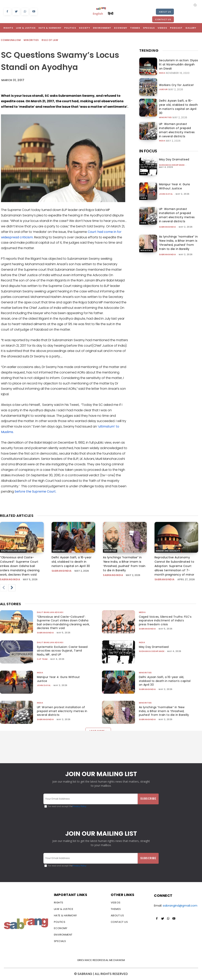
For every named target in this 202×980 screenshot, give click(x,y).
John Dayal (166, 190)
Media (142, 612)
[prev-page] (4, 588)
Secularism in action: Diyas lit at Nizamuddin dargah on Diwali (178, 64)
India (162, 70)
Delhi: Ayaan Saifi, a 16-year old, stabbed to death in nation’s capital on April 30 (178, 105)
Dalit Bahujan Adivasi (13, 551)
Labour (163, 89)
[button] (195, 5)
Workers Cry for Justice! (173, 85)
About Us (165, 12)
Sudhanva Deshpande (172, 161)
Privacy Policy (79, 806)
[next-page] (12, 588)
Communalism (11, 40)
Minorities (31, 40)
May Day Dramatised (174, 155)
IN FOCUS (148, 147)
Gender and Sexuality (168, 551)
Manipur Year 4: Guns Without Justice (175, 182)
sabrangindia (168, 223)
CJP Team (42, 659)
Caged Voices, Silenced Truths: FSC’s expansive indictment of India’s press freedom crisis (162, 621)
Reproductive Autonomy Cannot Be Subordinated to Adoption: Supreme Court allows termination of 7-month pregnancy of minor (174, 566)
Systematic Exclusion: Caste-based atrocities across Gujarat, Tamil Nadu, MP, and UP (63, 651)
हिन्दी (111, 14)
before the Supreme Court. (35, 491)
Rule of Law (50, 40)
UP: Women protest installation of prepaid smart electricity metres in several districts (179, 126)
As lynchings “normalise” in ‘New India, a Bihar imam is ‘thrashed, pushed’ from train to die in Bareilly (178, 238)
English (98, 14)
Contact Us (163, 19)
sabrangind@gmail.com (180, 906)
